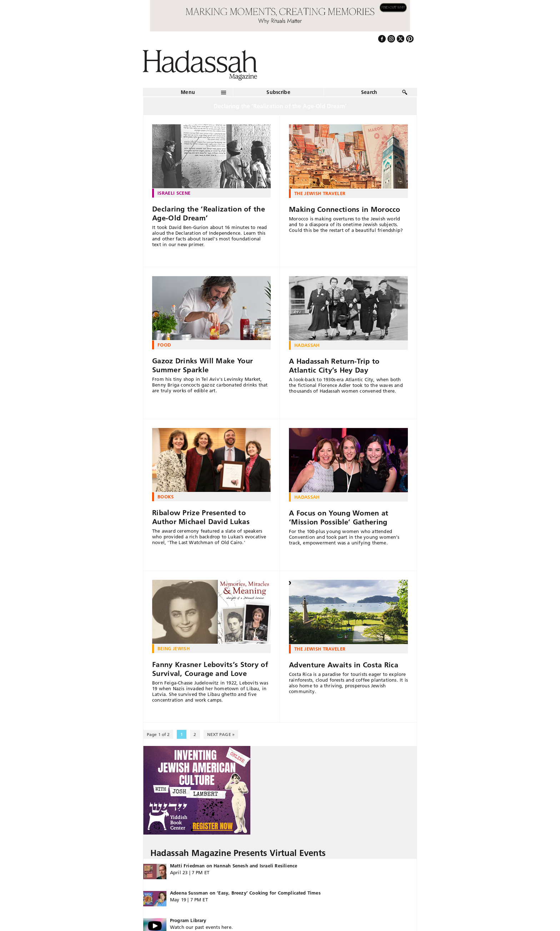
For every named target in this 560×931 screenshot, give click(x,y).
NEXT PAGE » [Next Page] (221, 734)
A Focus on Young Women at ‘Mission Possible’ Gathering (339, 517)
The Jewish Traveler (320, 193)
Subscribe (278, 92)
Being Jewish (174, 648)
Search (369, 92)
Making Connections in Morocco (345, 209)
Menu (188, 92)
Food (164, 345)
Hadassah (307, 345)
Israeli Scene (174, 193)
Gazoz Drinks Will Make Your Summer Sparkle (202, 365)
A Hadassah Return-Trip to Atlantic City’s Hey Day (334, 366)
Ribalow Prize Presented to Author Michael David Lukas (201, 517)
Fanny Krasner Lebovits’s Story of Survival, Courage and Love (210, 669)
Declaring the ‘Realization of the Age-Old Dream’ (209, 213)
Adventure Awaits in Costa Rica (344, 665)
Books (166, 497)
